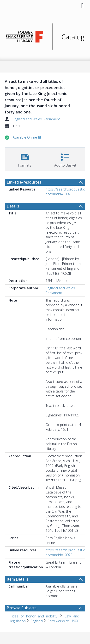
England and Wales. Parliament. (37, 119)
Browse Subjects (22, 608)
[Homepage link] (45, 35)
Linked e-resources (24, 182)
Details (13, 206)
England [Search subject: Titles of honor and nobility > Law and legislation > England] (37, 621)
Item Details (18, 579)
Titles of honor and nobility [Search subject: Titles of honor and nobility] (34, 616)
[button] (25, 159)
